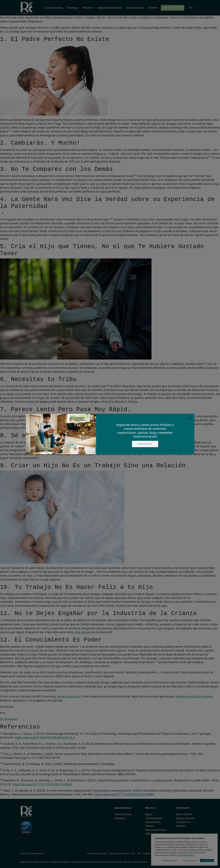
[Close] (190, 418)
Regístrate (145, 444)
